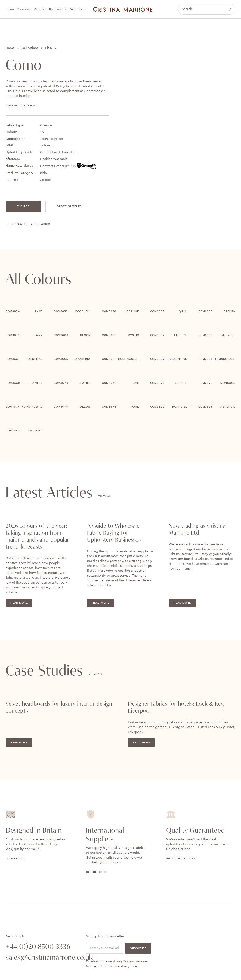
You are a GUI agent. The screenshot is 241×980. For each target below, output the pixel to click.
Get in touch (97, 872)
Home (10, 48)
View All (105, 496)
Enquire (23, 206)
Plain (49, 48)
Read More (19, 603)
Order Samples (69, 206)
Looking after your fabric (28, 224)
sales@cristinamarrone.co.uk (40, 958)
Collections (30, 48)
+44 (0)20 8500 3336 (38, 947)
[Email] (105, 948)
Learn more (15, 859)
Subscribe (138, 948)
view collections (181, 859)
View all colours (20, 105)
